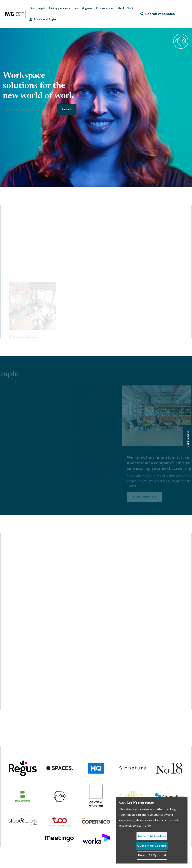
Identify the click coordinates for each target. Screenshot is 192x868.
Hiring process (59, 8)
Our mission (105, 8)
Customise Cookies (152, 846)
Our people (37, 8)
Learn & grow (83, 8)
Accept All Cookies (152, 836)
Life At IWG (125, 8)
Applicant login (43, 19)
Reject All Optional (152, 855)
